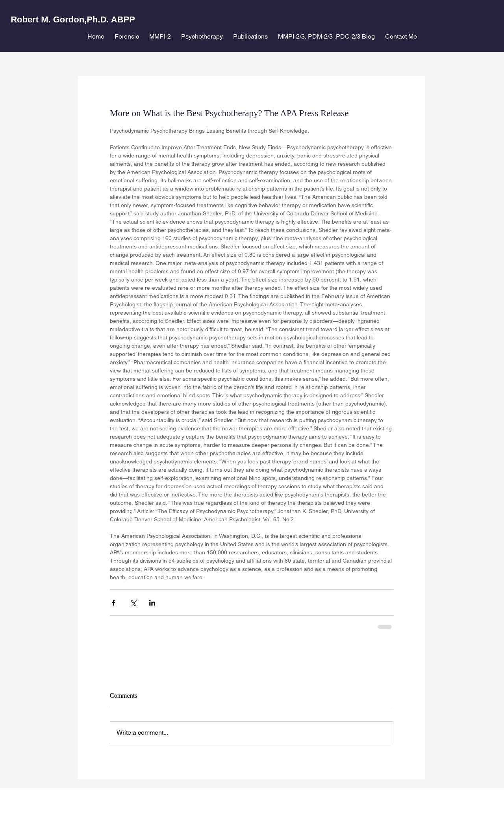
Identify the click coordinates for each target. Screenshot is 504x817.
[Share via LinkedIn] (152, 603)
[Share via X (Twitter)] (133, 603)
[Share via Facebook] (114, 603)
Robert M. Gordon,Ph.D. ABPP (73, 19)
